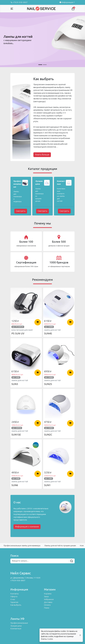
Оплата (47, 605)
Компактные (16, 629)
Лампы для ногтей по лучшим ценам (60, 546)
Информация (66, 2)
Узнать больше (42, 155)
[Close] (80, 635)
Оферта (14, 597)
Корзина (48, 594)
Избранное (49, 599)
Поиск (47, 608)
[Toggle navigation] (12, 9)
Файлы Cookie (47, 639)
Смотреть (21, 211)
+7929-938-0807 (19, 2)
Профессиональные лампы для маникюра (22, 546)
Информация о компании (27, 527)
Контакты (15, 594)
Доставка (48, 602)
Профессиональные (19, 623)
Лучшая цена (16, 626)
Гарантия (14, 602)
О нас (13, 599)
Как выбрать (16, 605)
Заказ (46, 597)
